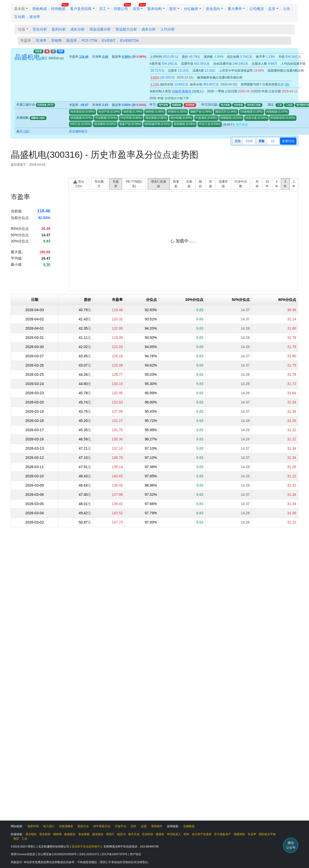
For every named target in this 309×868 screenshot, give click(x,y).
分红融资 (191, 9)
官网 (61, 51)
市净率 (41, 41)
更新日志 (83, 826)
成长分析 (78, 29)
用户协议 (136, 854)
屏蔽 (262, 141)
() (90, 112)
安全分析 (40, 29)
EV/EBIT (109, 41)
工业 (279, 105)
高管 (136, 9)
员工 (103, 9)
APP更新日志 (102, 826)
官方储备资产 (223, 834)
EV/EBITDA (129, 41)
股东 (173, 9)
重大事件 (235, 9)
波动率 (35, 17)
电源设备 (177, 105)
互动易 (20, 17)
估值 (22, 29)
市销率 (56, 41)
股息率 (72, 41)
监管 (272, 9)
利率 (186, 834)
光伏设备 (190, 105)
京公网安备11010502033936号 (57, 854)
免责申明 (33, 826)
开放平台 (121, 826)
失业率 (252, 834)
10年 (267, 184)
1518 (249, 141)
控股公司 (121, 9)
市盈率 (26, 41)
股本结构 (154, 9)
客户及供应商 (81, 9)
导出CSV (79, 184)
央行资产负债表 (202, 834)
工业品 (289, 105)
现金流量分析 (100, 29)
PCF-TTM (89, 41)
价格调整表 (66, 826)
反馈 (144, 826)
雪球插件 (157, 826)
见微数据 (189, 826)
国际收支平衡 (267, 834)
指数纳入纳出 (38, 118)
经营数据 (58, 9)
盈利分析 (59, 29)
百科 (133, 826)
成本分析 (149, 29)
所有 (257, 184)
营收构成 (40, 9)
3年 (285, 184)
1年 (294, 184)
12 (273, 141)
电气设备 (163, 105)
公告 (287, 9)
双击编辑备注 (78, 131)
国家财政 (239, 834)
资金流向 (213, 9)
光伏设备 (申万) (45, 105)
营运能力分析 (126, 29)
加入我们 (49, 826)
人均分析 (168, 29)
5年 (277, 184)
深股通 (38, 51)
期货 (16, 839)
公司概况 (257, 9)
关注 (238, 141)
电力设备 (225, 105)
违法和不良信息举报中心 (87, 846)
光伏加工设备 (254, 105)
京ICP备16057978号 (115, 854)
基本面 (20, 9)
